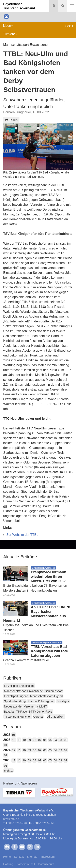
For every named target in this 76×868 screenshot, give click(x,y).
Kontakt (19, 857)
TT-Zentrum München (18, 717)
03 (60, 740)
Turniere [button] (10, 34)
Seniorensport (54, 691)
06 (45, 740)
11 (19, 740)
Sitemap (32, 857)
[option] (19, 795)
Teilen (11, 120)
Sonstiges (63, 701)
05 (50, 740)
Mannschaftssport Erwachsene (23, 691)
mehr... (8, 771)
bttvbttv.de (11, 819)
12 (14, 740)
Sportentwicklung (15, 701)
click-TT (42, 706)
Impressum (48, 857)
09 (29, 740)
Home (7, 857)
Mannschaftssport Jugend (46, 696)
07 (40, 740)
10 (24, 740)
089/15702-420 (17, 823)
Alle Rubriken (56, 717)
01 (14, 735)
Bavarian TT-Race (16, 712)
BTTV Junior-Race (41, 712)
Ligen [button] (8, 26)
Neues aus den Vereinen (20, 706)
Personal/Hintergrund (41, 701)
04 (55, 740)
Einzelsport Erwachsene (19, 686)
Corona (38, 717)
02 (66, 740)
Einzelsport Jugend (16, 696)
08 (34, 740)
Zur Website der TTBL (22, 535)
